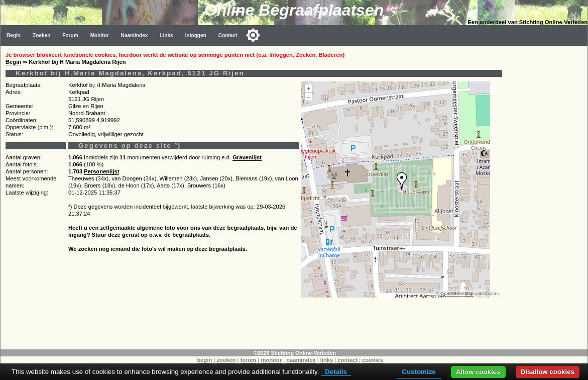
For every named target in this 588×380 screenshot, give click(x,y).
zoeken (226, 360)
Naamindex (135, 35)
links (327, 360)
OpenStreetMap (457, 294)
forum (249, 360)
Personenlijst (101, 171)
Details (336, 372)
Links (166, 35)
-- (309, 97)
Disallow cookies (548, 372)
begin (205, 360)
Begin (14, 35)
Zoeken (41, 35)
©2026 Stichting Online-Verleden (295, 353)
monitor (271, 360)
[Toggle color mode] (253, 35)
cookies (373, 360)
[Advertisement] (547, 197)
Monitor (100, 35)
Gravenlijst (247, 157)
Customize (419, 372)
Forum (70, 35)
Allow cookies (478, 372)
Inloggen (196, 35)
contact (347, 360)
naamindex (301, 360)
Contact (228, 35)
